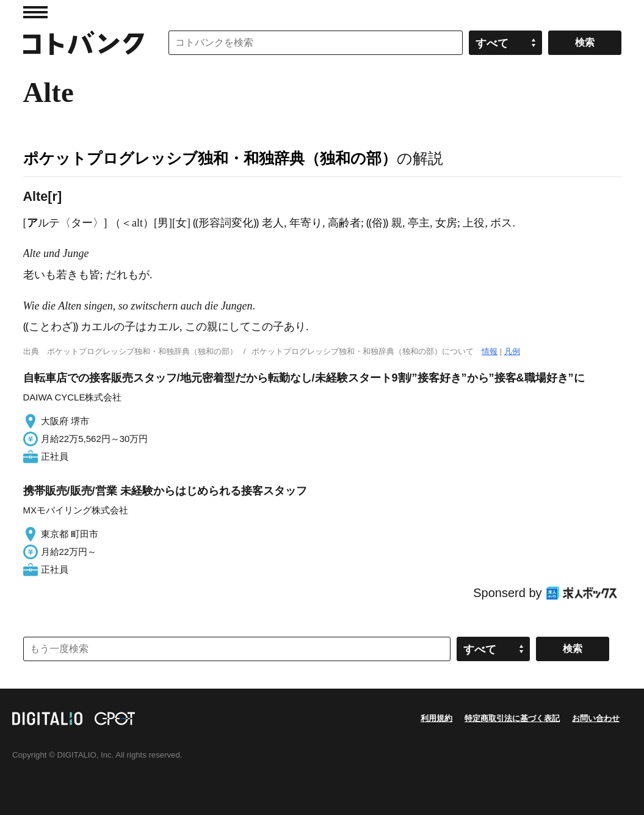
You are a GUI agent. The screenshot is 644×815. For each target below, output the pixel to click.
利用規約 (436, 718)
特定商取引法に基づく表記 (512, 718)
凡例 (512, 351)
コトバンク (84, 43)
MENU (35, 12)
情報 (490, 351)
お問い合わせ (596, 718)
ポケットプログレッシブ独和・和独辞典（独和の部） (210, 158)
